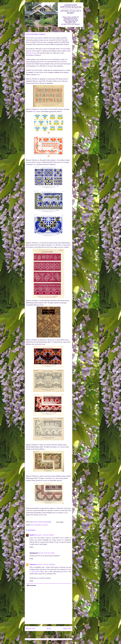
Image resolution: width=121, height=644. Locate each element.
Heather (32, 535)
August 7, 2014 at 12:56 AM (46, 564)
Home (49, 629)
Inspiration (38, 525)
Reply (31, 547)
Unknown (33, 564)
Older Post (67, 629)
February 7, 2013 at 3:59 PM (44, 535)
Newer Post (31, 629)
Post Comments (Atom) (53, 636)
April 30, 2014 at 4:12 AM (46, 553)
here (38, 75)
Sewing (45, 525)
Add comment (31, 585)
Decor (32, 525)
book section (32, 53)
